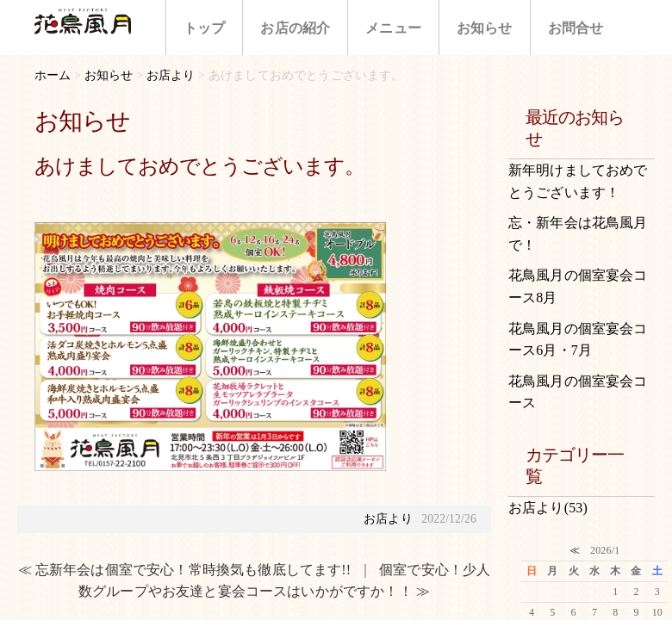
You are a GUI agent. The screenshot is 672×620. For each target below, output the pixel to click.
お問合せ (576, 28)
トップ (204, 28)
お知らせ (485, 28)
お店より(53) (548, 508)
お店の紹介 (295, 28)
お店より (388, 519)
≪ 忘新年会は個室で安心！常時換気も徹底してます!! (185, 570)
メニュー (393, 28)
